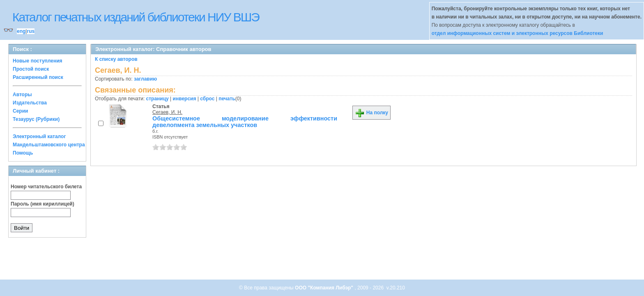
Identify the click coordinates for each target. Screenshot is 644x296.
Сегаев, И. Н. (167, 112)
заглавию (145, 79)
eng (21, 31)
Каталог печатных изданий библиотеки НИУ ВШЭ (136, 17)
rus (31, 31)
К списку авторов (116, 59)
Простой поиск (31, 69)
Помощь (23, 153)
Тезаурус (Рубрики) (36, 119)
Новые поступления (38, 61)
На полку (371, 113)
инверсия (185, 99)
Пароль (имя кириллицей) (43, 204)
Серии (20, 111)
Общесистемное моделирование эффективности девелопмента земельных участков (245, 122)
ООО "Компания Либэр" (325, 288)
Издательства (30, 103)
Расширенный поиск (38, 77)
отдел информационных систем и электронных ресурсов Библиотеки (517, 33)
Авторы (22, 95)
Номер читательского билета (46, 187)
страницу (158, 99)
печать (227, 99)
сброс (207, 99)
